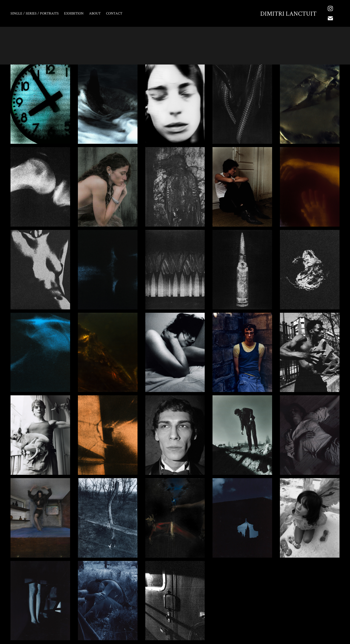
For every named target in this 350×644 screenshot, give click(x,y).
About (95, 13)
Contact (114, 13)
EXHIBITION (74, 13)
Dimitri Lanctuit (288, 13)
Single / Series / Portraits (35, 13)
